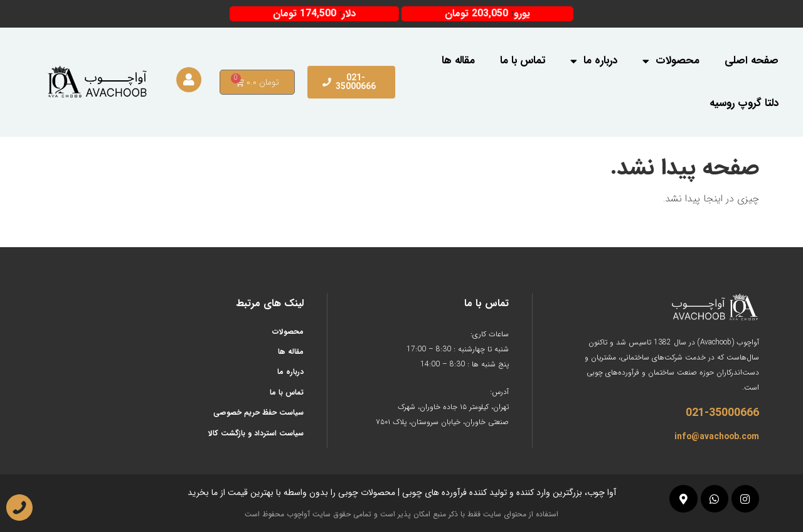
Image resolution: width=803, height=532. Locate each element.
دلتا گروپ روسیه (744, 103)
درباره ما (594, 61)
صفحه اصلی (752, 61)
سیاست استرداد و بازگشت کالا (256, 433)
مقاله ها (458, 61)
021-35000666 (722, 413)
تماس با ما (523, 61)
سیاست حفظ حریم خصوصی (258, 412)
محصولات (671, 61)
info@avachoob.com (717, 437)
